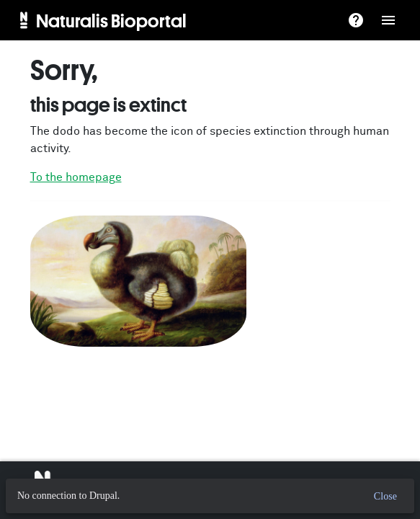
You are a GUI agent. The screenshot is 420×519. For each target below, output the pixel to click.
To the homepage (76, 177)
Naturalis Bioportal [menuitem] (111, 20)
